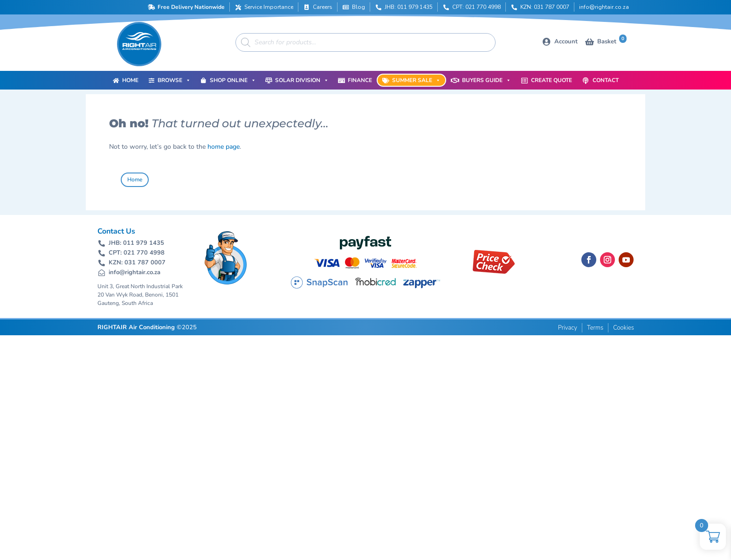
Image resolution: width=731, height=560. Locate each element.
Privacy (568, 328)
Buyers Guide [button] (486, 80)
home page (224, 147)
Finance (360, 80)
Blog (359, 7)
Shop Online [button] (233, 80)
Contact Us (116, 231)
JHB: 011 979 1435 (409, 7)
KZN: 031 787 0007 (545, 7)
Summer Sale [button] (416, 80)
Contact (606, 80)
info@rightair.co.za (604, 7)
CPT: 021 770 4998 (476, 7)
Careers (323, 7)
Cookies (624, 328)
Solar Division (302, 80)
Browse (174, 80)
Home (130, 80)
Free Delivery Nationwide (191, 7)
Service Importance (269, 7)
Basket (612, 41)
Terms (595, 328)
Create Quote (552, 80)
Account (566, 41)
